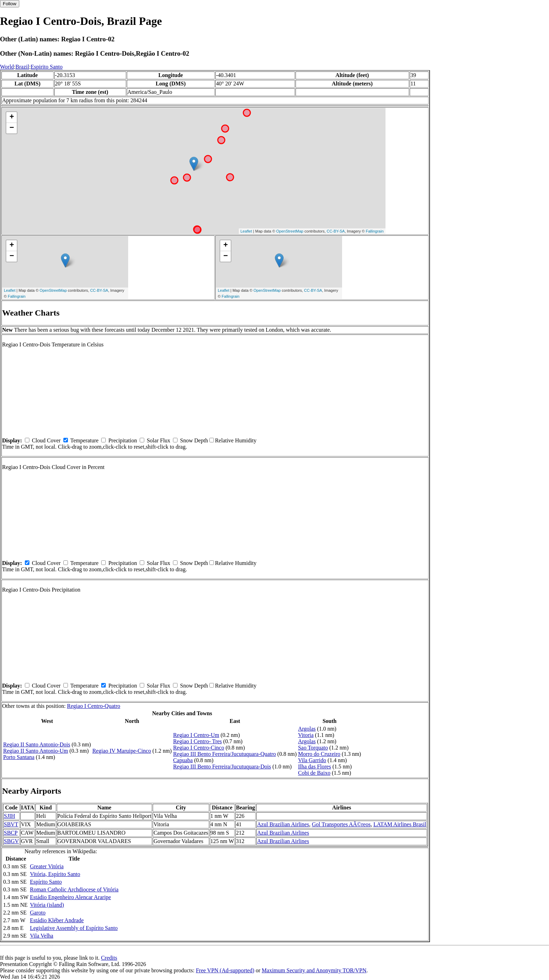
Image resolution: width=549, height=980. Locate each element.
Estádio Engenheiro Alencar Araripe (70, 897)
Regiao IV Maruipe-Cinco (122, 751)
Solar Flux (158, 440)
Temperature (85, 440)
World (7, 67)
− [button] (12, 128)
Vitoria (306, 735)
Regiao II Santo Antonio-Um (36, 751)
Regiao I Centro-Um (196, 735)
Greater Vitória (47, 866)
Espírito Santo (46, 882)
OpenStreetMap (290, 231)
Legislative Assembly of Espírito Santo (74, 928)
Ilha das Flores (314, 767)
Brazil (22, 67)
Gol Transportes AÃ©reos (341, 824)
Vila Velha (41, 936)
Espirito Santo (47, 67)
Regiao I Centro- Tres (197, 741)
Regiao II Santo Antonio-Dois (37, 744)
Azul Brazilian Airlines (283, 824)
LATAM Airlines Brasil (400, 824)
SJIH (9, 816)
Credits (109, 958)
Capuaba (183, 760)
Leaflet (246, 231)
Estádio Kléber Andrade (57, 920)
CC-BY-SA (336, 231)
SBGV (11, 841)
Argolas (307, 729)
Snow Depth (194, 440)
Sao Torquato (313, 748)
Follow (10, 4)
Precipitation (123, 440)
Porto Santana (19, 757)
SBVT (11, 824)
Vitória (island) (47, 905)
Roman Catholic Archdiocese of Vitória (74, 889)
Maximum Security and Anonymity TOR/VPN (314, 970)
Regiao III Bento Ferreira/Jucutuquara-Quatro (224, 754)
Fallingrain (375, 231)
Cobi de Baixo (314, 773)
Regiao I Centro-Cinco (199, 748)
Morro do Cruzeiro (319, 754)
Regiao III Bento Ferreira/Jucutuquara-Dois (222, 767)
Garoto (37, 913)
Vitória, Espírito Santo (55, 874)
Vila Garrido (312, 760)
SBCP (11, 833)
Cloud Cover (46, 440)
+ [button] (12, 117)
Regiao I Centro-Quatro (93, 706)
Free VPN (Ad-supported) (225, 970)
